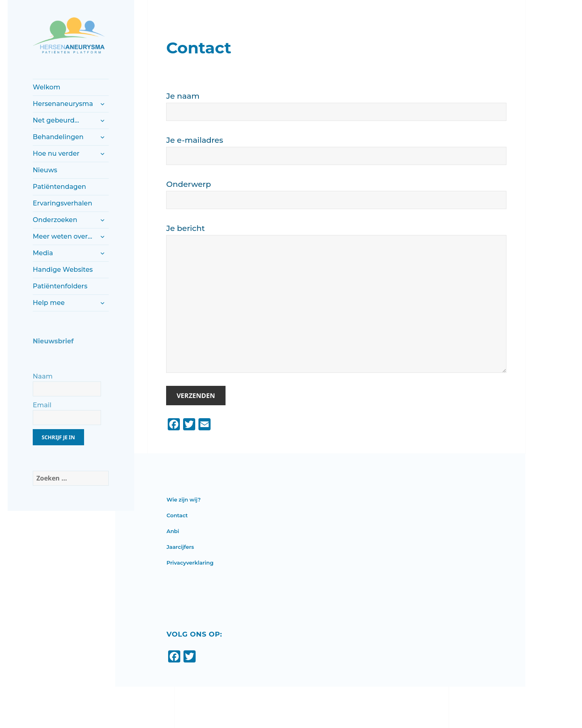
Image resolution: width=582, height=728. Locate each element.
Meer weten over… (62, 236)
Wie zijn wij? (184, 499)
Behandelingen (58, 137)
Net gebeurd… (56, 120)
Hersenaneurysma (63, 104)
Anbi (173, 531)
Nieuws (45, 170)
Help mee (49, 303)
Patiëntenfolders (60, 286)
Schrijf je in (58, 437)
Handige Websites (63, 270)
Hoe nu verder (56, 153)
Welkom (46, 87)
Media (43, 253)
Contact (177, 515)
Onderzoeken (55, 220)
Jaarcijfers (180, 547)
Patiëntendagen (59, 187)
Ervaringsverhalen (62, 203)
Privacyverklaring (190, 563)
